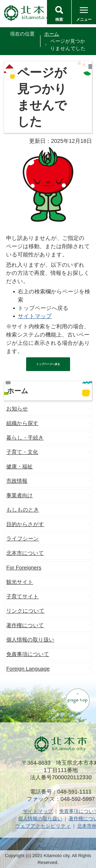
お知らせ (17, 409)
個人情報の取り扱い (30, 640)
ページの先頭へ (78, 700)
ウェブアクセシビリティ (43, 826)
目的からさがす (25, 524)
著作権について (25, 625)
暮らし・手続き (25, 438)
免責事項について (28, 654)
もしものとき (23, 510)
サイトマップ (35, 316)
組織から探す (22, 423)
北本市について (25, 553)
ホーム (52, 34)
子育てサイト (22, 596)
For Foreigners (24, 568)
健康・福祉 (19, 466)
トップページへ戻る (48, 364)
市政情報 (17, 481)
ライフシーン (23, 539)
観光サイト (20, 582)
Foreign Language (28, 669)
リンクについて (25, 611)
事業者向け (20, 495)
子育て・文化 (22, 452)
